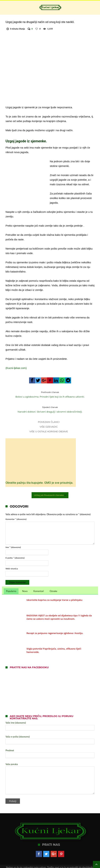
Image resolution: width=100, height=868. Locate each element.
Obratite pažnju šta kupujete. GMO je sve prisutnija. (25, 470)
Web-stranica (12, 558)
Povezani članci (49, 417)
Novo (25, 581)
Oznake (53, 581)
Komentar (16, 509)
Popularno (11, 581)
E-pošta (15, 548)
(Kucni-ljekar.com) (16, 363)
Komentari (39, 581)
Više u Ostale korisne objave (49, 427)
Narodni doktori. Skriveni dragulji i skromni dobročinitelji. (50, 405)
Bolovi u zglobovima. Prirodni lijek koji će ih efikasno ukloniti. (50, 390)
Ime (13, 537)
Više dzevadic (49, 422)
